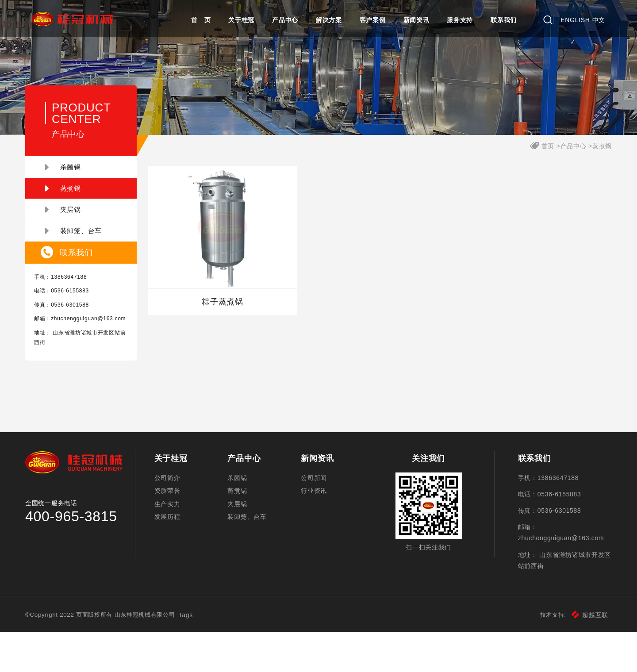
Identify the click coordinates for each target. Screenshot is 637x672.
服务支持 (460, 20)
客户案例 (373, 20)
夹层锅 (70, 234)
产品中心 (285, 20)
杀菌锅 (70, 192)
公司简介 (171, 515)
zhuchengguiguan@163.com (78, 353)
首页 (541, 170)
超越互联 (583, 655)
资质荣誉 (171, 530)
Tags (202, 655)
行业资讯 (314, 530)
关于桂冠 (241, 20)
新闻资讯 (416, 20)
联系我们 (504, 20)
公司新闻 (314, 515)
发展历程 (171, 561)
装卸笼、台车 (80, 255)
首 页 (201, 20)
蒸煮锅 (70, 213)
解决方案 (329, 20)
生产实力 (171, 546)
